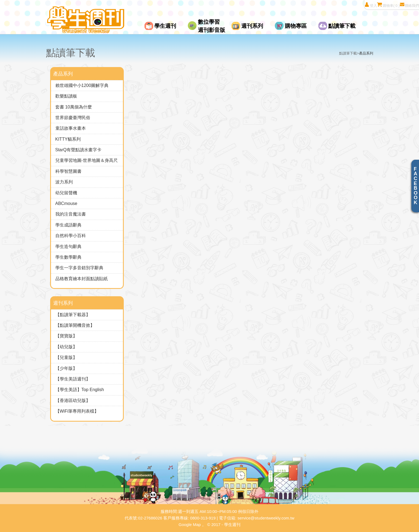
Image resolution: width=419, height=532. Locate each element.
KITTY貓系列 (68, 139)
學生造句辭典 (68, 247)
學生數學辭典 (68, 257)
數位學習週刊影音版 (212, 26)
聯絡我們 (409, 5)
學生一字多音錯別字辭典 (79, 268)
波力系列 (64, 182)
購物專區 (296, 26)
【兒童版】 (66, 357)
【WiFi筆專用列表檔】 (77, 411)
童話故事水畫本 (71, 128)
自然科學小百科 (71, 236)
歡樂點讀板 (66, 96)
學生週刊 (165, 26)
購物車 (388, 5)
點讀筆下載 (342, 26)
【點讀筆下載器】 (73, 315)
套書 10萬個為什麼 (74, 107)
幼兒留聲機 (66, 193)
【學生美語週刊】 (73, 379)
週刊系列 (252, 26)
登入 (371, 5)
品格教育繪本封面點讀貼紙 (82, 279)
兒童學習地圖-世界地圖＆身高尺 (87, 160)
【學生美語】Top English (80, 390)
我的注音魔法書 (71, 214)
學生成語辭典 (68, 225)
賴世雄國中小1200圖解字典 (82, 85)
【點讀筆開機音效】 (75, 325)
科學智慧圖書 (68, 171)
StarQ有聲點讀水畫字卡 (79, 150)
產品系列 (366, 53)
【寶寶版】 (66, 336)
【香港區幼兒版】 (73, 400)
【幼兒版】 (66, 347)
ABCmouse (66, 203)
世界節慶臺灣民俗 (73, 118)
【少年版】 (66, 368)
